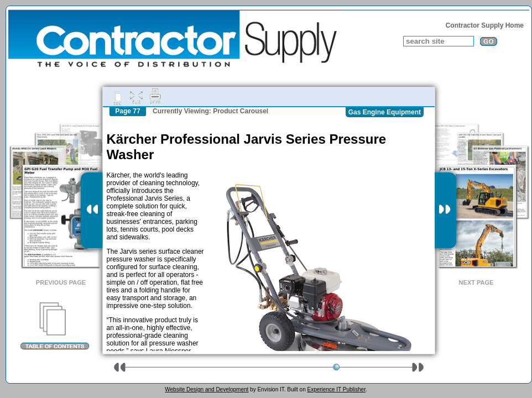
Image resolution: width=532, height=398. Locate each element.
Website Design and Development (207, 389)
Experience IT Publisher (336, 389)
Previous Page (61, 282)
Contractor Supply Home (485, 25)
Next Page (476, 282)
